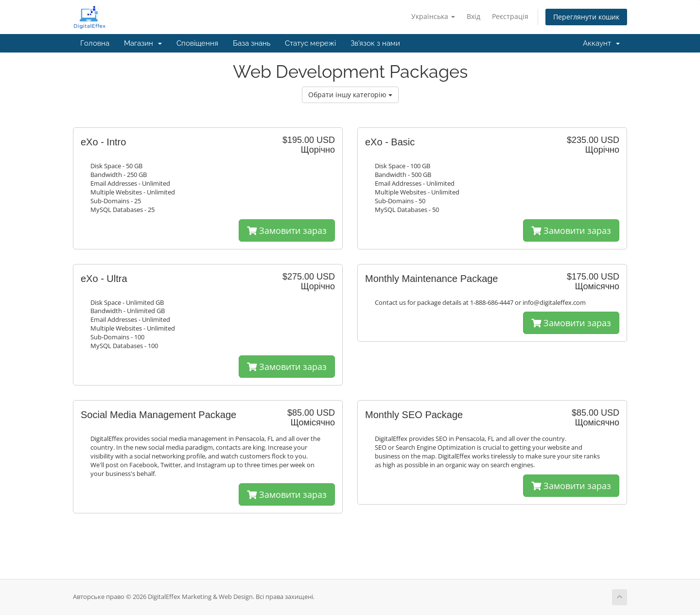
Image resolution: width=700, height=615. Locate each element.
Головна (95, 43)
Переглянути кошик (586, 17)
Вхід (473, 16)
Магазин (143, 43)
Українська (433, 16)
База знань (252, 43)
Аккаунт (601, 43)
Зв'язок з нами (375, 43)
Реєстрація (510, 16)
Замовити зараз (287, 230)
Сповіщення (197, 43)
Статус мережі (310, 43)
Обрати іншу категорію (350, 95)
